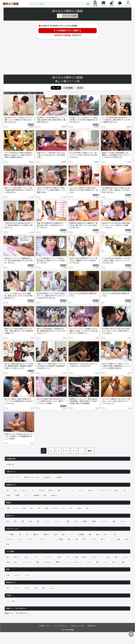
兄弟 (87, 508)
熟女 (15, 490)
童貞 (44, 588)
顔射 (116, 557)
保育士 (9, 495)
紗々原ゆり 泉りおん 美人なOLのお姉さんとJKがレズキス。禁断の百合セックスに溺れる (116, 331)
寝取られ (36, 534)
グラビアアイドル (104, 490)
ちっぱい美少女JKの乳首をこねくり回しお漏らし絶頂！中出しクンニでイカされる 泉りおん (116, 260)
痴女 (8, 557)
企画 (56, 534)
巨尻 (38, 521)
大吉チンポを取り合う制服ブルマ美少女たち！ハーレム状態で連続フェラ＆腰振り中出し (51, 190)
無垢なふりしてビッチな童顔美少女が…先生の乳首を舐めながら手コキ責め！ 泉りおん (19, 260)
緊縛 (38, 562)
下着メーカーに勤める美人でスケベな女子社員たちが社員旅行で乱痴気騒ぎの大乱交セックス (51, 366)
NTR (27, 534)
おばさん (24, 490)
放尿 (15, 562)
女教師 (18, 495)
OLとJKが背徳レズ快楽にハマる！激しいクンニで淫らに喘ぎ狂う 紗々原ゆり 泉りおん (84, 155)
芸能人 (117, 490)
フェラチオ (47, 557)
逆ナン (116, 534)
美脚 (68, 521)
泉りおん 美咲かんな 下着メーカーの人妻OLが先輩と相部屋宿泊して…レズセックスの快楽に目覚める (116, 366)
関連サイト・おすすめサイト (17, 613)
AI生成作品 (47, 477)
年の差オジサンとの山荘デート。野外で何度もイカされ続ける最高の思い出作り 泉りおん (83, 120)
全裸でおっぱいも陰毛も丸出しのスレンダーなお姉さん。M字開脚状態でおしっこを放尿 (19, 436)
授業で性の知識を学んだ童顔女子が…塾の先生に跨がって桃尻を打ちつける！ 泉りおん (51, 225)
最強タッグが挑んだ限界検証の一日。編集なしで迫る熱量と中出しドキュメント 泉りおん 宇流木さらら (116, 155)
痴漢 (90, 534)
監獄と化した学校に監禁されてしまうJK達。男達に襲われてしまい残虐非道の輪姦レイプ (19, 331)
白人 (125, 490)
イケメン (17, 588)
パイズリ (88, 562)
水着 (8, 575)
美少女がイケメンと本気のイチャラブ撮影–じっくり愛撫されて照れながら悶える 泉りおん (18, 120)
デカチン (27, 588)
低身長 (85, 521)
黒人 (8, 588)
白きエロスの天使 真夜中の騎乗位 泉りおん (83, 295)
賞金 (63, 534)
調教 (8, 562)
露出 (69, 539)
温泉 (77, 539)
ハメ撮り (59, 557)
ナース (26, 495)
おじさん (53, 588)
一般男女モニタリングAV (31, 477)
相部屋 (61, 539)
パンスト (27, 575)
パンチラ (93, 539)
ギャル (81, 490)
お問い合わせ (92, 626)
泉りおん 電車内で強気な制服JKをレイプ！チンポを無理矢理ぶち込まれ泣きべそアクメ (19, 401)
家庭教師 (36, 495)
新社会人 (54, 495)
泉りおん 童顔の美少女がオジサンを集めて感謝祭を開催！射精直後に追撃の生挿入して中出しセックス (19, 366)
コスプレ (17, 575)
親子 (32, 508)
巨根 (36, 588)
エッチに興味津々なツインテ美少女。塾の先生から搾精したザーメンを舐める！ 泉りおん (51, 260)
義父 (39, 508)
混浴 (84, 539)
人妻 (8, 508)
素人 (8, 490)
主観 (123, 562)
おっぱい (123, 521)
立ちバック (77, 562)
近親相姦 (81, 534)
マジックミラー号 (12, 477)
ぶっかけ (125, 557)
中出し (27, 557)
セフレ (16, 508)
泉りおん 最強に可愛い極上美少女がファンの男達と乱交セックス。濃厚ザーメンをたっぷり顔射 (51, 401)
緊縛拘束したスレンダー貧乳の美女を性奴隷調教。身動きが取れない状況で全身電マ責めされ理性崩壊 (83, 401)
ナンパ (71, 534)
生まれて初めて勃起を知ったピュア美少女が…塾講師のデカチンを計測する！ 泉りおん (83, 260)
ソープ (52, 539)
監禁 (119, 539)
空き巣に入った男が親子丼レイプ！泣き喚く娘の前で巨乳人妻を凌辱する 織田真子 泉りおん (51, 120)
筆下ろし (17, 557)
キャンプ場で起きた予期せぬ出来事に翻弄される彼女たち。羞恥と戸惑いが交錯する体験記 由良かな (19, 155)
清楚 (59, 490)
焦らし (115, 562)
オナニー (36, 557)
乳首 (30, 521)
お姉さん (91, 490)
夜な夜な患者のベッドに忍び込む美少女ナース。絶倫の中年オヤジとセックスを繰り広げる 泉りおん (51, 296)
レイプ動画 (10, 534)
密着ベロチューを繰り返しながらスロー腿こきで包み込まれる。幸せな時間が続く (51, 155)
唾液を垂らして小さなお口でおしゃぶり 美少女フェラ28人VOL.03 (83, 365)
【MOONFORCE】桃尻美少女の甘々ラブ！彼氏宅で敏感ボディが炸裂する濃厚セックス (19, 225)
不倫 (20, 534)
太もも (76, 521)
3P (101, 557)
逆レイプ (106, 534)
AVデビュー (10, 539)
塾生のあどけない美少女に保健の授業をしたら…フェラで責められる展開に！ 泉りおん (116, 225)
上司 (63, 508)
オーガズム (47, 562)
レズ (111, 539)
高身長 (94, 521)
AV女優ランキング (45, 626)
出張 (126, 539)
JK (33, 490)
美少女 (51, 490)
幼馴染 (79, 508)
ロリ (67, 490)
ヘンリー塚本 (11, 601)
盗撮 (97, 534)
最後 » (90, 451)
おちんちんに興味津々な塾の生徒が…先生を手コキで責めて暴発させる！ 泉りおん (84, 190)
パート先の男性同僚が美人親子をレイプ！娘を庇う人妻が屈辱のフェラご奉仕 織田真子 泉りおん (116, 120)
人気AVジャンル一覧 (77, 626)
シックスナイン (26, 562)
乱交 (108, 557)
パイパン (47, 521)
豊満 (114, 521)
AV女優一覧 (10, 464)
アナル (68, 557)
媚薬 (77, 557)
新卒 (45, 495)
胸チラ (103, 539)
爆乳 (23, 521)
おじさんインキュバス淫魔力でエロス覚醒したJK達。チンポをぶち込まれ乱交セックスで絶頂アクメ (84, 331)
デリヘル (42, 539)
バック (67, 562)
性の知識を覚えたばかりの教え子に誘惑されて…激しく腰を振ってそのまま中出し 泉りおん (116, 190)
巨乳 (8, 521)
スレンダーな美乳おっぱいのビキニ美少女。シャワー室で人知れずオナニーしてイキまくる (116, 401)
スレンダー (58, 521)
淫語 (97, 562)
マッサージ (31, 539)
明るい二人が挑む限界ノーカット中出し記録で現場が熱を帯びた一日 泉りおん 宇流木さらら (19, 190)
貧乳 (15, 521)
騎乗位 (58, 562)
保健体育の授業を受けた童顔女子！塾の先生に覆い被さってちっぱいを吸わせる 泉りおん (83, 225)
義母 (47, 508)
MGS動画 (59, 477)
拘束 (8, 544)
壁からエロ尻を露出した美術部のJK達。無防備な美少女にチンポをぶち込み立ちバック (51, 331)
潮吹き (85, 557)
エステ (21, 539)
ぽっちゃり (104, 521)
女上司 (55, 508)
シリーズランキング (61, 626)
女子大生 (41, 490)
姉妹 (24, 508)
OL (73, 490)
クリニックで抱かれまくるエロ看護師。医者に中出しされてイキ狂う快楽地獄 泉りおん (19, 296)
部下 (71, 508)
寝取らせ (47, 534)
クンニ (106, 562)
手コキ (94, 557)
